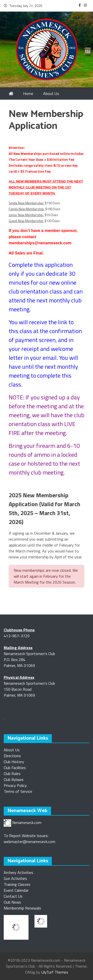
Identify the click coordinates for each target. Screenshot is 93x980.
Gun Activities (15, 878)
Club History (14, 762)
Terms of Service (18, 791)
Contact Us (13, 896)
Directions (12, 756)
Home (28, 93)
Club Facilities (15, 768)
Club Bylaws (14, 779)
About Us (12, 750)
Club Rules (12, 774)
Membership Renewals (22, 908)
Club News (12, 902)
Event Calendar (16, 890)
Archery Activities (18, 872)
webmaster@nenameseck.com (30, 842)
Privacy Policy (15, 785)
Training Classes (17, 884)
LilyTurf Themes (55, 972)
